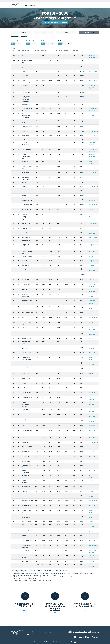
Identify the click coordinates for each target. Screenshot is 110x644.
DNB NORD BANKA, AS (27, 500)
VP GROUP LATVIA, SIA (27, 487)
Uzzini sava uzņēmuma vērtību (55, 23)
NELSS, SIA (25, 328)
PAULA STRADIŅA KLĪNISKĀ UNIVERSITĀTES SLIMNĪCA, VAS (26, 99)
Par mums (74, 5)
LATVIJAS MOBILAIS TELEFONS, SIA (27, 546)
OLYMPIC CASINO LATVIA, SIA (26, 343)
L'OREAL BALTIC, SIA (27, 229)
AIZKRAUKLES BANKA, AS (27, 506)
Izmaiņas (50, 52)
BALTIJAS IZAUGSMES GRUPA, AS (27, 353)
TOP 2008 (14, 50)
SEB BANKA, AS (26, 551)
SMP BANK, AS (26, 190)
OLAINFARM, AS (26, 274)
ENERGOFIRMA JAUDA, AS (26, 122)
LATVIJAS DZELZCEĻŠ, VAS (27, 512)
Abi (13, 44)
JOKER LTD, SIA (26, 265)
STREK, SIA (25, 260)
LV (12, 1)
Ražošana (91, 257)
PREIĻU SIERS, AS (26, 139)
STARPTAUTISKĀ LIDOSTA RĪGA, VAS (27, 359)
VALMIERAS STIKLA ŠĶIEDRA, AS (27, 324)
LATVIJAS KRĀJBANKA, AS (26, 318)
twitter (96, 1)
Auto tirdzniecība (93, 135)
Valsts (70, 44)
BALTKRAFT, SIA (26, 92)
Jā (16, 44)
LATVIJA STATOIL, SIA (27, 398)
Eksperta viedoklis (66, 5)
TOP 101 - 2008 (21, 33)
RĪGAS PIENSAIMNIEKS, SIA (27, 81)
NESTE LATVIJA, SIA (27, 210)
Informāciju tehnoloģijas (92, 67)
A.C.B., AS (24, 425)
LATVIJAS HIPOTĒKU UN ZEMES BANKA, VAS (27, 432)
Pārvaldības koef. (74, 51)
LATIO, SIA (25, 86)
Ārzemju (54, 44)
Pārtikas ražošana (93, 71)
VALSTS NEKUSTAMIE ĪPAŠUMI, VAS (27, 301)
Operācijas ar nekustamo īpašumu (92, 87)
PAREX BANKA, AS (26, 540)
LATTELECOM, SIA (26, 530)
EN (14, 1)
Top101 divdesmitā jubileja (91, 5)
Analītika (52, 5)
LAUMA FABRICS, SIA (27, 257)
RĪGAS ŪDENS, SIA (26, 420)
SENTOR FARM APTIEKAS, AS (26, 280)
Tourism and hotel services (93, 215)
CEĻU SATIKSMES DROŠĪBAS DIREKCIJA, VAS (27, 246)
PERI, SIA (24, 333)
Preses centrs (80, 5)
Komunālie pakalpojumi (92, 374)
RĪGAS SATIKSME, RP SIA (27, 466)
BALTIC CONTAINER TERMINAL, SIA (27, 296)
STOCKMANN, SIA (26, 241)
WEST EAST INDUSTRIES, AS (26, 144)
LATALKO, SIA (25, 132)
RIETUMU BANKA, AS (27, 525)
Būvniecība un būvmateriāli (92, 57)
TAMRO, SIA (25, 162)
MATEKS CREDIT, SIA (27, 204)
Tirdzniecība (92, 61)
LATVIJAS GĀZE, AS (27, 521)
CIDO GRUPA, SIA (26, 237)
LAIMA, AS (25, 71)
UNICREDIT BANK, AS (27, 363)
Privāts (64, 44)
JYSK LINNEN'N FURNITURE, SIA (26, 178)
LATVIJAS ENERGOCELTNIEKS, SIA (27, 157)
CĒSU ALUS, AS (26, 187)
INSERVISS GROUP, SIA (27, 312)
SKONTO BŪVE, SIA (27, 368)
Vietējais (48, 44)
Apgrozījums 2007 (59, 51)
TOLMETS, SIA (25, 183)
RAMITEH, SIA (25, 232)
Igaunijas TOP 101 (89, 33)
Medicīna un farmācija (92, 97)
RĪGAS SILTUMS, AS (27, 373)
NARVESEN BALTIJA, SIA (27, 127)
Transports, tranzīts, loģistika (93, 245)
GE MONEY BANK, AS (27, 285)
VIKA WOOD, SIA (26, 223)
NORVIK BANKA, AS (27, 410)
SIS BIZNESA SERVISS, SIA (27, 62)
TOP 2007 (19, 51)
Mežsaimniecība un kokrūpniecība (93, 76)
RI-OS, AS (24, 387)
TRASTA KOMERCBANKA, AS (27, 471)
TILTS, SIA (24, 56)
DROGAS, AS (25, 384)
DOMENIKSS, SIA (26, 135)
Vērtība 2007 (43, 51)
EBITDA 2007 (66, 51)
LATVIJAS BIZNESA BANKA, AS (26, 348)
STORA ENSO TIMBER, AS (27, 110)
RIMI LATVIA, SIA (26, 462)
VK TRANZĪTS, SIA (26, 307)
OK (75, 642)
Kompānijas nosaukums (26, 51)
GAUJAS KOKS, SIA (26, 150)
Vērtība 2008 (37, 51)
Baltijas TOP (58, 5)
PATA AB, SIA (25, 75)
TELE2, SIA (24, 535)
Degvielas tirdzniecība (92, 210)
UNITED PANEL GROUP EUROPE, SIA (27, 200)
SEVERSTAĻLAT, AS (27, 338)
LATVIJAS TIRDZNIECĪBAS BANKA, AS (26, 405)
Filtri (44, 33)
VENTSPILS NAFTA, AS (27, 495)
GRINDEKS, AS (25, 476)
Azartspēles (91, 265)
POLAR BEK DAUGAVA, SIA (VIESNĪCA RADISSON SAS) (27, 217)
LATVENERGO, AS (26, 561)
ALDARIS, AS (25, 443)
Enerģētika (91, 121)
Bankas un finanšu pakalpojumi (93, 115)
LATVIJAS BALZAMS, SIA (27, 393)
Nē (19, 44)
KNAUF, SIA (25, 415)
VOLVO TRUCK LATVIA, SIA (26, 173)
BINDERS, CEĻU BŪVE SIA (27, 252)
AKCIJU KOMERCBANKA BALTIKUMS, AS (26, 116)
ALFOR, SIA (25, 492)
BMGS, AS (24, 290)
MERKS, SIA (25, 269)
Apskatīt (25, 611)
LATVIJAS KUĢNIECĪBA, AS (26, 517)
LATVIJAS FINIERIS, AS (27, 446)
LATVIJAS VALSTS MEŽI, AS (26, 557)
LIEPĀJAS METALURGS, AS (26, 482)
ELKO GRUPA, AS (26, 451)
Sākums (47, 5)
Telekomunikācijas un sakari (93, 531)
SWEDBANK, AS (26, 565)
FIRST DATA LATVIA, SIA (27, 67)
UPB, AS (24, 438)
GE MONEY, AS (26, 457)
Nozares (66, 33)
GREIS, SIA (25, 195)
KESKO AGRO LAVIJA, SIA (27, 168)
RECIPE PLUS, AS (26, 379)
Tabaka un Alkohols (93, 132)
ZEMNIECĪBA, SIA (26, 105)
